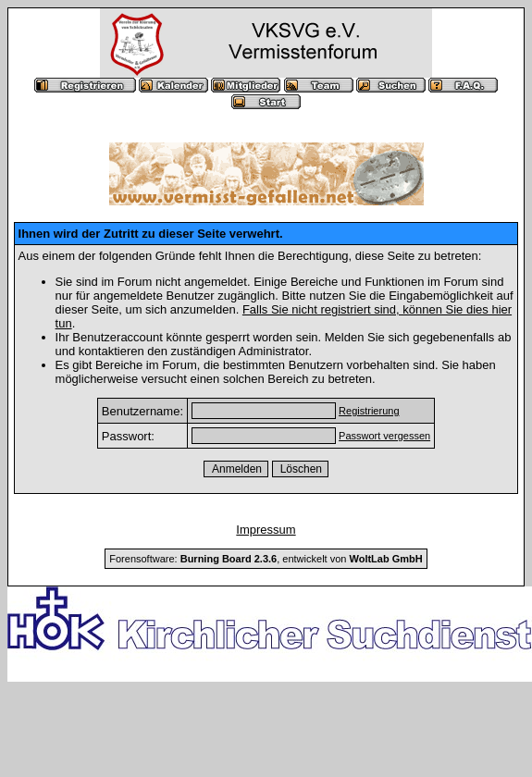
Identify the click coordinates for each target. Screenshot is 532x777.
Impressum (266, 530)
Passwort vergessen (384, 436)
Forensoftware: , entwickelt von (266, 559)
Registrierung (369, 411)
